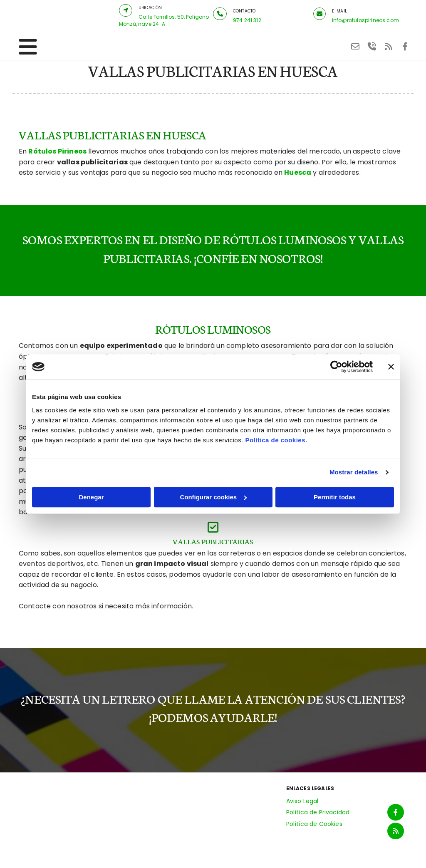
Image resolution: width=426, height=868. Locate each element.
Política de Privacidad (318, 812)
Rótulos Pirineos (57, 151)
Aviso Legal (302, 801)
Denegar (91, 497)
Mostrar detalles (354, 472)
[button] (126, 10)
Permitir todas (335, 497)
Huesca (298, 172)
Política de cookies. (276, 440)
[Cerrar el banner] (391, 367)
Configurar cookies (213, 497)
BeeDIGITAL (393, 854)
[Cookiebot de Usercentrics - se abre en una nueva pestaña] (336, 367)
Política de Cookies (314, 824)
